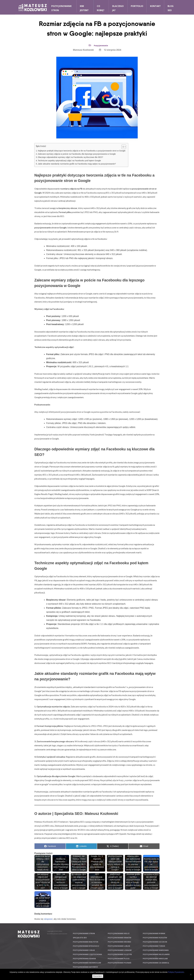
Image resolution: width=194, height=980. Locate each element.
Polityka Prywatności (176, 972)
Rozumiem (98, 976)
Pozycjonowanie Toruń (154, 946)
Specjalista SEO (80, 938)
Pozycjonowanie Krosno (119, 942)
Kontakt (155, 6)
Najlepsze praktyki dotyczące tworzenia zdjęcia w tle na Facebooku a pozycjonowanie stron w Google (82, 151)
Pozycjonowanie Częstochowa (87, 954)
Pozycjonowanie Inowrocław (87, 963)
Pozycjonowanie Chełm (84, 950)
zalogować (48, 919)
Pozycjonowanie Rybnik (154, 933)
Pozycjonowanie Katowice (85, 967)
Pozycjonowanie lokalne (120, 950)
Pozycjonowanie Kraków (119, 938)
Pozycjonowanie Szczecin (155, 942)
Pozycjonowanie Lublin (119, 946)
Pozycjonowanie (101, 46)
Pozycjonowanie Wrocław (155, 959)
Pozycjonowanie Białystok (86, 942)
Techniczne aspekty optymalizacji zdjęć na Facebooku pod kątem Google (69, 161)
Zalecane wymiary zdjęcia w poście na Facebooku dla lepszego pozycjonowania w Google (77, 154)
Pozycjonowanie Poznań (119, 963)
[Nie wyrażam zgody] (191, 974)
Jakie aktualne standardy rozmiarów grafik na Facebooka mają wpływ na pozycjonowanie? (77, 164)
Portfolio (137, 6)
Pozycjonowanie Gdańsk (84, 959)
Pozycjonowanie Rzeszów (155, 938)
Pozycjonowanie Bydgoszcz (86, 946)
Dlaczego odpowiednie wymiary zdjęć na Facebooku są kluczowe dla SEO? (70, 157)
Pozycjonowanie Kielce (119, 933)
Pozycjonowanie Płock (119, 959)
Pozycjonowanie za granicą (156, 963)
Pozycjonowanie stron (84, 933)
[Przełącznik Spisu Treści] (122, 147)
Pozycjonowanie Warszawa (156, 950)
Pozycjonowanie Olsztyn (120, 954)
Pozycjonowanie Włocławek (156, 954)
